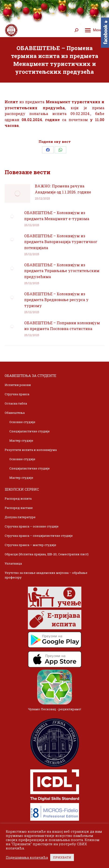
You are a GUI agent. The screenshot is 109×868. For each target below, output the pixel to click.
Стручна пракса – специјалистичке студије (39, 536)
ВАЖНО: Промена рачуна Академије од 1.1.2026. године (63, 189)
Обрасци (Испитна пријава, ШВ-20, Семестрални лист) (47, 554)
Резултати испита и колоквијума (31, 450)
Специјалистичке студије (30, 431)
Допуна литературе (20, 517)
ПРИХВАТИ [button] (62, 857)
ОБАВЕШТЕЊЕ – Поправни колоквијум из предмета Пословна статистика (62, 326)
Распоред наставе (19, 508)
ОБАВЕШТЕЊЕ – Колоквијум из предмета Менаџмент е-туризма (57, 216)
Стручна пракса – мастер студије (30, 545)
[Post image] (17, 193)
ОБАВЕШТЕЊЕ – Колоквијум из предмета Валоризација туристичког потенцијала (61, 242)
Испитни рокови (18, 385)
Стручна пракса (17, 394)
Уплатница (13, 563)
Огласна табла (16, 403)
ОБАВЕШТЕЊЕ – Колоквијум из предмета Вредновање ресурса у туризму (56, 300)
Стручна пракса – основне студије (32, 526)
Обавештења (15, 413)
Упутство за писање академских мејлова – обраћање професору (46, 575)
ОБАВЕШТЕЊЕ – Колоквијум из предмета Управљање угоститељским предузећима (62, 271)
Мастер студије (21, 440)
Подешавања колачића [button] (27, 858)
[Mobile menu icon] (94, 30)
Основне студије (22, 422)
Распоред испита (18, 498)
